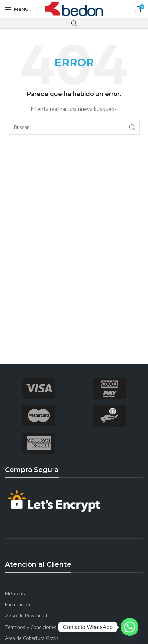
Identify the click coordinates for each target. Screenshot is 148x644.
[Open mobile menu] (17, 9)
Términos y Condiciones (31, 627)
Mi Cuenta (16, 593)
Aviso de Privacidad (26, 616)
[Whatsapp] (130, 627)
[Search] (74, 23)
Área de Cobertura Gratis (32, 638)
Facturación (17, 604)
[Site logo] (74, 9)
